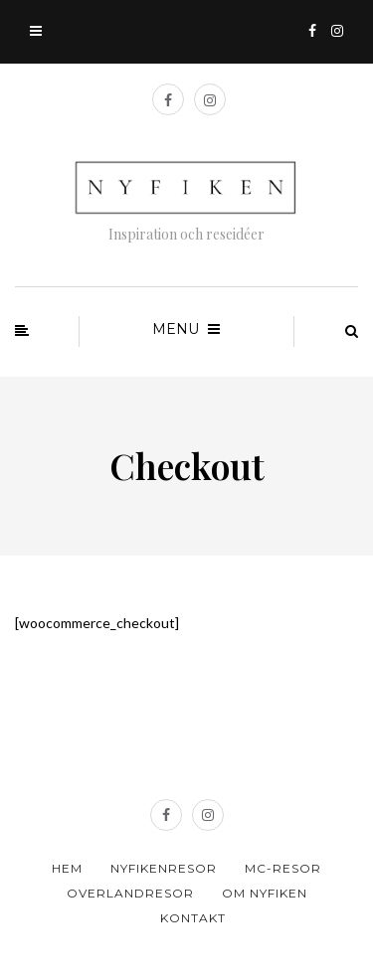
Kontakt (193, 918)
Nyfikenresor (164, 868)
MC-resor (283, 868)
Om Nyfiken (265, 893)
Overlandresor (130, 893)
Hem (67, 868)
